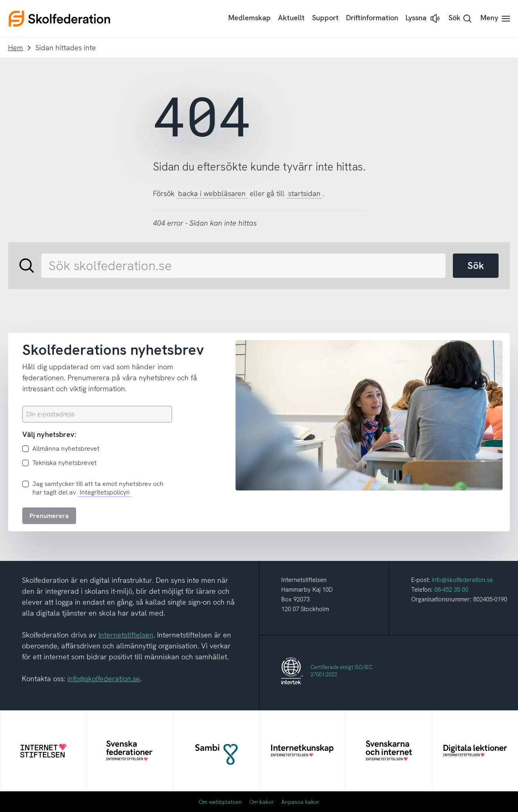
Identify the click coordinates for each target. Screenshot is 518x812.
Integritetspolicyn (105, 492)
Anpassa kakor (300, 802)
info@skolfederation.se (104, 679)
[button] (423, 18)
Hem (16, 48)
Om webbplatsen (220, 802)
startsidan (304, 193)
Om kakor (262, 802)
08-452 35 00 (451, 590)
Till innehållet (0, 0)
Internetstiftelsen (126, 635)
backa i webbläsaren (212, 193)
